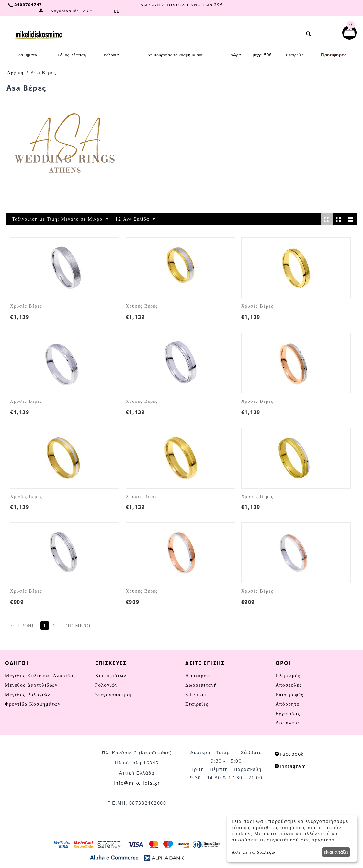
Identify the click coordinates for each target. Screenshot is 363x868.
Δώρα (236, 55)
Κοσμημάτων (111, 675)
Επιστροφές (289, 694)
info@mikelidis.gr (137, 783)
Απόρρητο (288, 704)
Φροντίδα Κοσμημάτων (33, 704)
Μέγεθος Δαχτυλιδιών (31, 685)
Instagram (290, 766)
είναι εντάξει (336, 852)
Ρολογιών (107, 685)
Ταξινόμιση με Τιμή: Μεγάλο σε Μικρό (60, 219)
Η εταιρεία (198, 675)
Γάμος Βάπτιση (72, 55)
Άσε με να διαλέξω (253, 852)
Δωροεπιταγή (201, 685)
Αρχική (15, 73)
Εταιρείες (295, 55)
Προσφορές (334, 55)
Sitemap (196, 694)
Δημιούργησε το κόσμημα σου (176, 55)
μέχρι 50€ (262, 55)
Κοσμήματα (26, 55)
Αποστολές (289, 685)
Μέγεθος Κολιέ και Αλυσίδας (40, 675)
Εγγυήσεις (288, 713)
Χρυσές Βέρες (26, 306)
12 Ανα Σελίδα (135, 219)
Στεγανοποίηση (113, 694)
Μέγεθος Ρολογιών (28, 694)
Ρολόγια (111, 55)
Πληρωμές (288, 675)
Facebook (289, 754)
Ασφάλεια (287, 722)
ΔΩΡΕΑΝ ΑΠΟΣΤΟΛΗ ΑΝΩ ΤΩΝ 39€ (181, 5)
